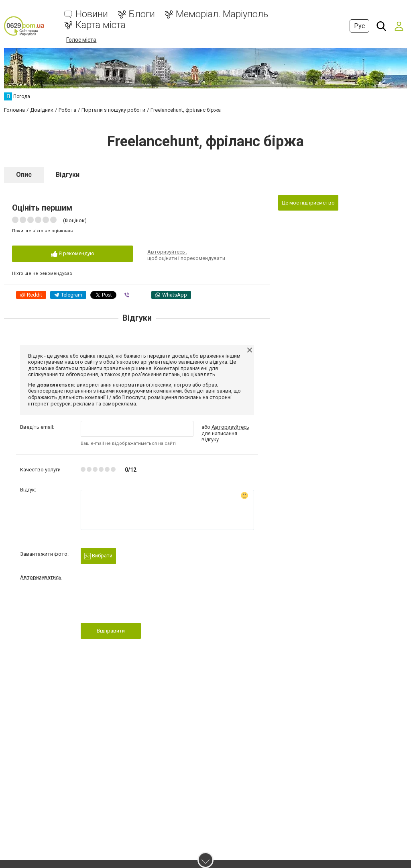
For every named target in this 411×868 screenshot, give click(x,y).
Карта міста (101, 25)
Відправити (111, 631)
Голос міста (81, 40)
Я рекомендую (73, 254)
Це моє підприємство (308, 203)
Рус (359, 26)
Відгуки (68, 175)
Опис (24, 175)
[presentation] (142, 604)
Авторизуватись (41, 577)
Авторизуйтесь (167, 252)
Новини (92, 14)
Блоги (142, 14)
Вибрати (98, 556)
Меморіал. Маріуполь (222, 14)
